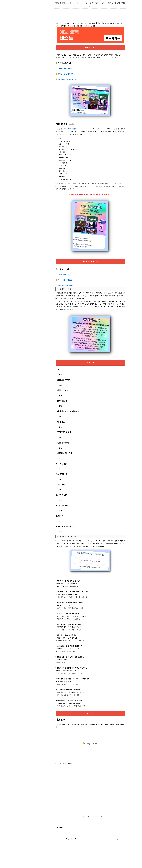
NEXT (101, 843)
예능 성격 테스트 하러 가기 (90, 288)
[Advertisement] (90, 33)
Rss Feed (57, 865)
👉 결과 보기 (91, 389)
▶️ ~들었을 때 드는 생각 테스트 (66, 106)
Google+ (75, 865)
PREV (80, 843)
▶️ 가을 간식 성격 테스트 (64, 95)
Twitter (62, 865)
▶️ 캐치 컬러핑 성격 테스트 (65, 100)
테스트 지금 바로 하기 (90, 74)
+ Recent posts (59, 854)
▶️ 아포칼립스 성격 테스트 (64, 312)
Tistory (116, 865)
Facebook (66, 865)
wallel (125, 865)
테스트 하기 (90, 740)
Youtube (71, 865)
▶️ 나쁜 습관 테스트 (62, 301)
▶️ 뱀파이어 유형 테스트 (64, 306)
